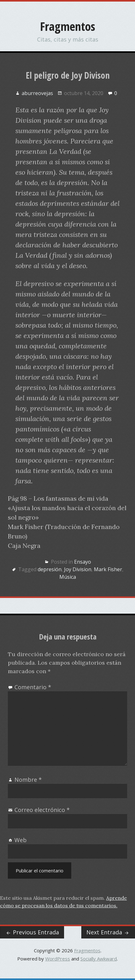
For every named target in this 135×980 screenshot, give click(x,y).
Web (21, 840)
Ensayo (83, 562)
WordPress (58, 959)
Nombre (28, 780)
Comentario (33, 687)
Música (68, 577)
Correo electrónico (42, 810)
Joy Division (78, 569)
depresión (50, 569)
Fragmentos (68, 26)
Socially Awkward (99, 959)
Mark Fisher (108, 569)
